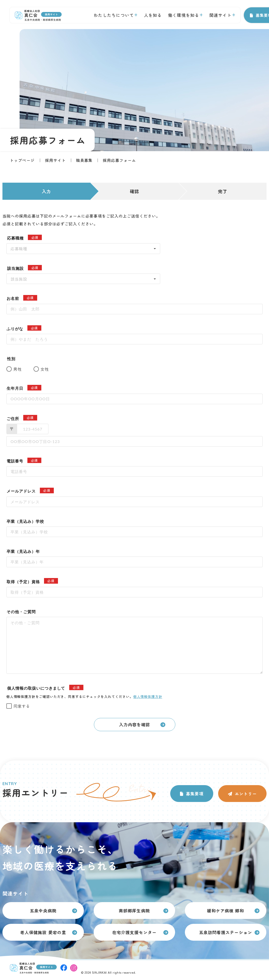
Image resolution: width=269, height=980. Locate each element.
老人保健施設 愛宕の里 (43, 932)
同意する (22, 706)
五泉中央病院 (43, 911)
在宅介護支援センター (134, 932)
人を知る (153, 15)
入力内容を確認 (134, 724)
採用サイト (55, 160)
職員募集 (84, 160)
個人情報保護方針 (148, 696)
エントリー (246, 794)
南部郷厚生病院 (134, 911)
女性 (45, 369)
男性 (18, 369)
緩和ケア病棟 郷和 (225, 911)
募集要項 (195, 794)
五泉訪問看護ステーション (225, 932)
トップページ (22, 160)
